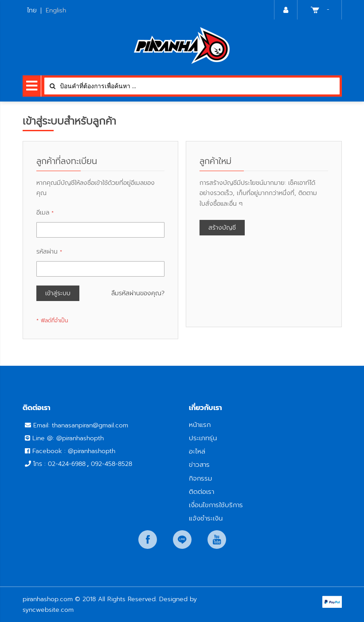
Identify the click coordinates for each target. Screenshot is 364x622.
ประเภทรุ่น (203, 438)
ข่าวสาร (199, 464)
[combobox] (192, 86)
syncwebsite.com (48, 610)
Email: (43, 425)
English (56, 10)
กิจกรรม (200, 478)
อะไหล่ (197, 451)
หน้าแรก (200, 424)
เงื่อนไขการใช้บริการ (216, 505)
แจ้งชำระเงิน (206, 518)
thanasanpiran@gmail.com (90, 425)
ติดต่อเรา (202, 491)
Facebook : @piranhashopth (74, 451)
